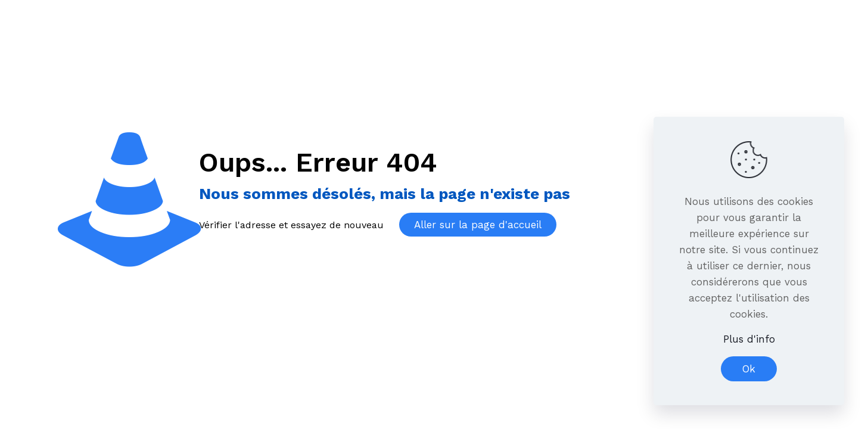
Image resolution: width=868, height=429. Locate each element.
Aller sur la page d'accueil (478, 225)
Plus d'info (749, 339)
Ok (749, 369)
